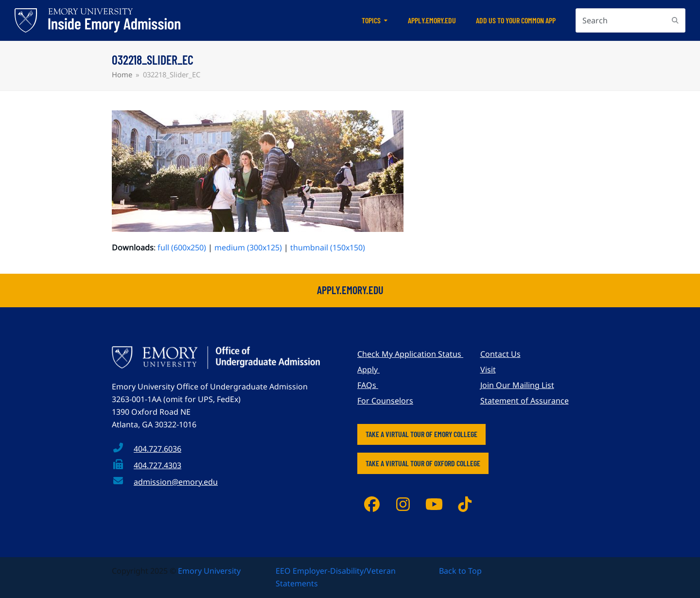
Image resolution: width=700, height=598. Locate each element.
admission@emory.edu (176, 482)
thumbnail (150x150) (328, 247)
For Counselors (385, 401)
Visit (488, 369)
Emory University (209, 571)
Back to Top (460, 571)
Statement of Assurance (525, 401)
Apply (368, 369)
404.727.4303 (157, 465)
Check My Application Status (410, 354)
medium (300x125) (248, 247)
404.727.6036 (157, 449)
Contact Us (500, 354)
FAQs (368, 385)
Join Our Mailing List (517, 385)
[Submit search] (675, 20)
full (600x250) (182, 247)
